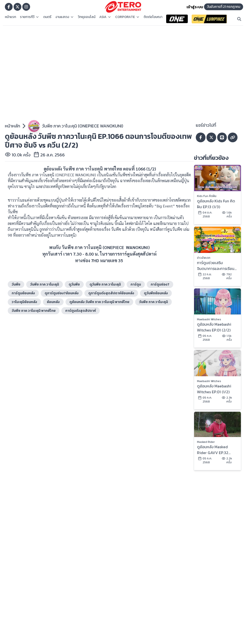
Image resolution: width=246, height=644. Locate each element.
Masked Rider (206, 442)
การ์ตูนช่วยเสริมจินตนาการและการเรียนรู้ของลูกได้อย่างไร (217, 266)
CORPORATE (127, 17)
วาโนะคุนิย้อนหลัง (24, 302)
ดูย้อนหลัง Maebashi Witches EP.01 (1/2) (214, 389)
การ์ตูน (136, 284)
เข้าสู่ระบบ (195, 7)
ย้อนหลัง (53, 302)
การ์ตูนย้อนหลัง (23, 293)
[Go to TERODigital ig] (26, 7)
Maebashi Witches (209, 319)
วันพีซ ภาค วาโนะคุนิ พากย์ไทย (34, 311)
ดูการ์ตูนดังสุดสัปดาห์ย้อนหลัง (111, 293)
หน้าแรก (10, 17)
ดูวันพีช (74, 284)
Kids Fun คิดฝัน (207, 196)
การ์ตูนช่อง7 (160, 284)
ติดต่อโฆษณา (153, 17)
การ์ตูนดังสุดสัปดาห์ (81, 311)
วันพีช (16, 284)
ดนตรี (47, 17)
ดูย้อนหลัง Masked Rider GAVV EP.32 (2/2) (213, 450)
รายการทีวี (30, 17)
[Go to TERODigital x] (17, 7)
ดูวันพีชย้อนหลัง (156, 293)
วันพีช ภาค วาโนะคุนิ (45, 284)
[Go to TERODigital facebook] (9, 7)
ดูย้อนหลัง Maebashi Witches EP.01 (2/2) (214, 327)
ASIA (105, 17)
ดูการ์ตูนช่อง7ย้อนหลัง (62, 293)
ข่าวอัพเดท (204, 258)
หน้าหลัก (12, 126)
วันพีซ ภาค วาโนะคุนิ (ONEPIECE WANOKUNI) (83, 126)
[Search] (239, 19)
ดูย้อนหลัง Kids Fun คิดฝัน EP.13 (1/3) (216, 204)
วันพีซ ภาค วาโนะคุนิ (153, 302)
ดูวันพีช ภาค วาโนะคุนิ (105, 284)
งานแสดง (65, 17)
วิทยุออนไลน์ (87, 17)
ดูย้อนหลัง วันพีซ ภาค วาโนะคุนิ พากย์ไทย (99, 302)
